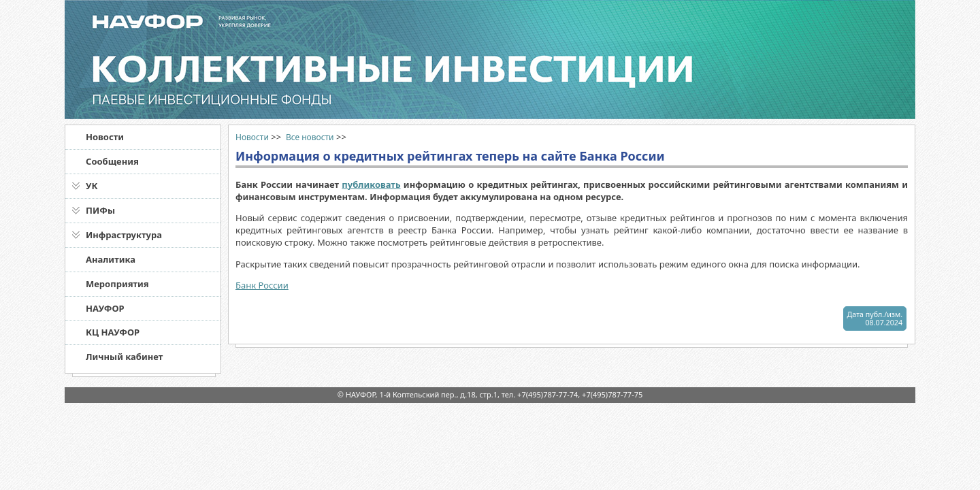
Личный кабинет (124, 357)
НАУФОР (105, 308)
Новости (105, 137)
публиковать (371, 184)
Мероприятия (117, 284)
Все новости (310, 137)
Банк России (262, 285)
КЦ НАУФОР (113, 332)
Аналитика (111, 259)
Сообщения (112, 161)
